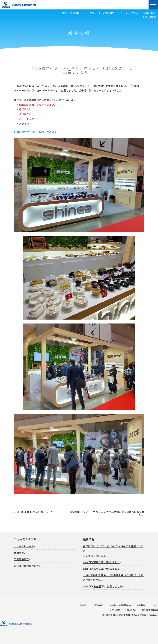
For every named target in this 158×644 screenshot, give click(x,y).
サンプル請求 (114, 610)
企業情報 (141, 605)
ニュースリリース (24, 546)
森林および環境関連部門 (121, 605)
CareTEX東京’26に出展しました (101, 562)
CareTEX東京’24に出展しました (35, 512)
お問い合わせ (131, 610)
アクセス (154, 605)
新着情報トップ (79, 512)
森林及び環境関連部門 (27, 566)
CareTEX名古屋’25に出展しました (103, 586)
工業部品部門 (21, 559)
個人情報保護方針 (150, 610)
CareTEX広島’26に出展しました (101, 569)
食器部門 (19, 553)
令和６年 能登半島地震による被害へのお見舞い (119, 513)
